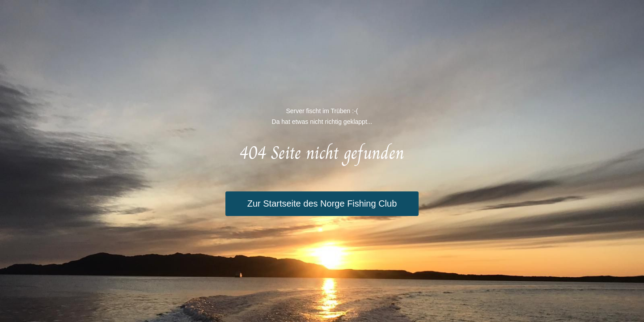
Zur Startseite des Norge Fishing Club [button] (322, 203)
